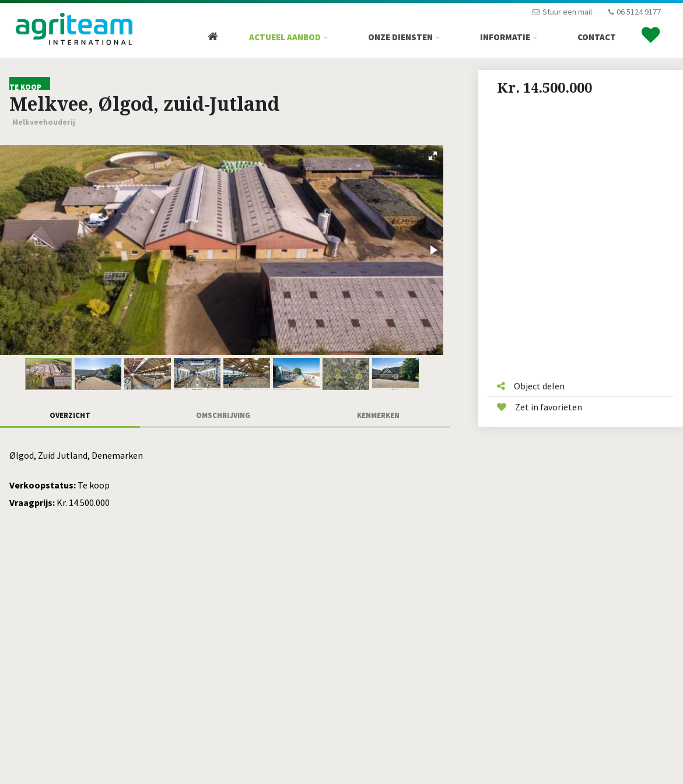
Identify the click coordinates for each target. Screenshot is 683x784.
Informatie (505, 37)
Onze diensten (400, 37)
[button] (433, 156)
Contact (597, 37)
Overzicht (70, 415)
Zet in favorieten (540, 407)
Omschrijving (223, 415)
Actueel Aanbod (285, 37)
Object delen (531, 386)
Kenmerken (378, 415)
